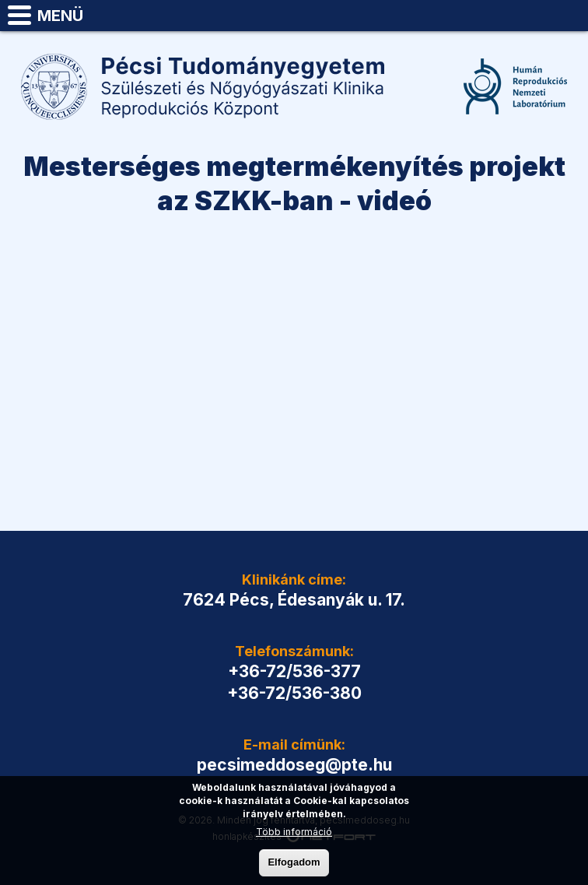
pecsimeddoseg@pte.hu (569, 16)
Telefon (530, 16)
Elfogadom (294, 862)
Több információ (294, 832)
